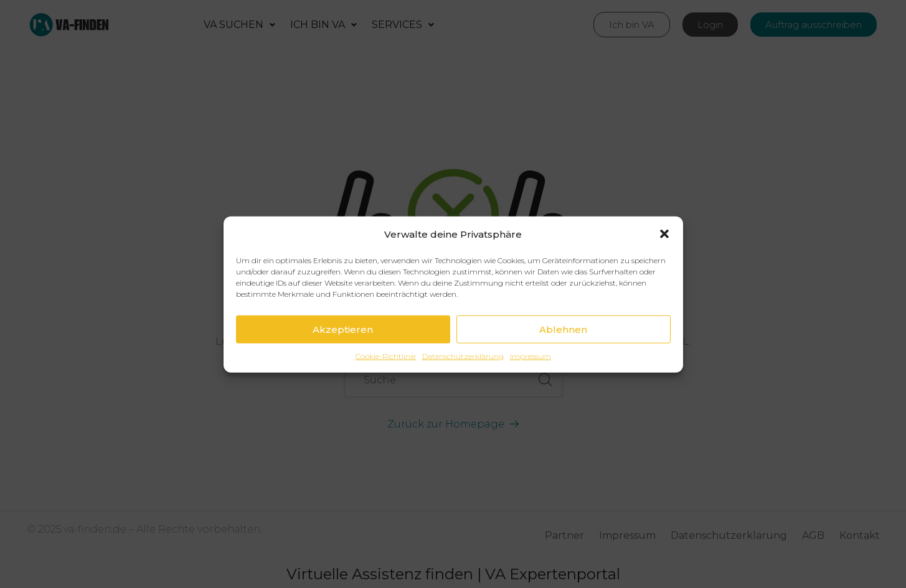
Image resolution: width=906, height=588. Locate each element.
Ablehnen (563, 348)
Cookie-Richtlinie (386, 375)
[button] (664, 253)
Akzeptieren (343, 348)
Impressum (531, 375)
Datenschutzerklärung (463, 375)
